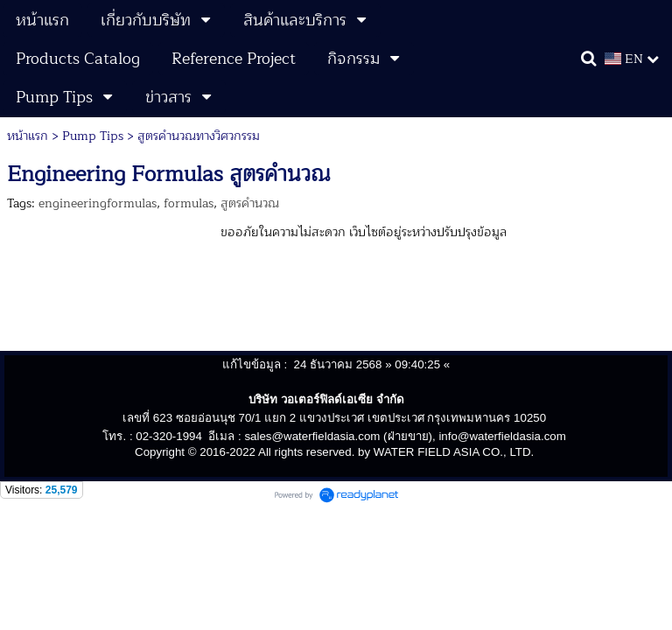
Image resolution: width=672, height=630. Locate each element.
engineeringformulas (98, 203)
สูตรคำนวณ (250, 203)
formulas (189, 203)
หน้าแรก (28, 136)
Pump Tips (93, 136)
